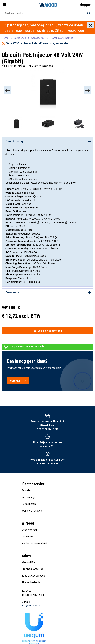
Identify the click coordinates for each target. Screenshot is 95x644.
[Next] (88, 90)
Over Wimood (29, 530)
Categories (20, 38)
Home (5, 38)
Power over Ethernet (61, 38)
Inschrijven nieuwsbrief (34, 543)
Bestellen (27, 490)
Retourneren (29, 504)
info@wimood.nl (31, 606)
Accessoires (38, 38)
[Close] (91, 25)
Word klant (18, 381)
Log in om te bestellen (47, 331)
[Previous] (7, 90)
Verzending (28, 497)
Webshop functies (32, 511)
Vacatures (27, 536)
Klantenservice (33, 484)
